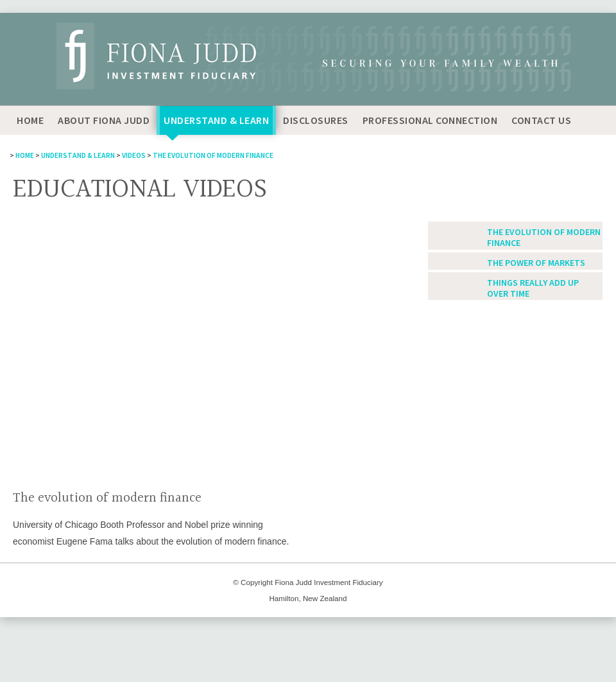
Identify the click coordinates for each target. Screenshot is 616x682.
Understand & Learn (216, 120)
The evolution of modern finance (213, 155)
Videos (134, 155)
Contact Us (541, 120)
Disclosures (316, 120)
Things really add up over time (533, 288)
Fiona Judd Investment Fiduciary (329, 582)
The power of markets (536, 263)
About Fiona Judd (104, 120)
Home (30, 120)
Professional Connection (430, 120)
